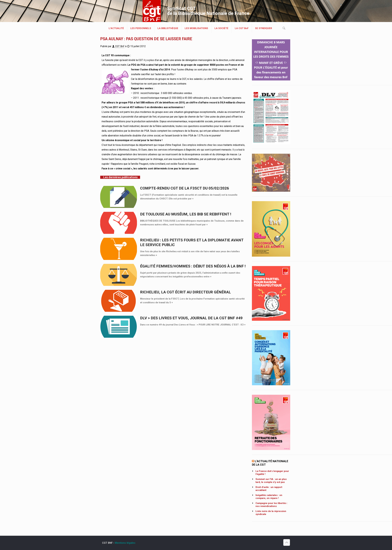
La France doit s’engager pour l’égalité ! (272, 473)
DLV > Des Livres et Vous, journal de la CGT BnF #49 (191, 318)
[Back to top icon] (287, 542)
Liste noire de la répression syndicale (271, 513)
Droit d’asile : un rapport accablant (269, 489)
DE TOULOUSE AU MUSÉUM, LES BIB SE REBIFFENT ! (186, 214)
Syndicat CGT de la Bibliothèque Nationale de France (208, 11)
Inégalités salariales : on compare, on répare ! (269, 497)
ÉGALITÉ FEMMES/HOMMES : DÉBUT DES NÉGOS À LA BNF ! (193, 266)
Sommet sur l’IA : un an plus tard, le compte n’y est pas (271, 481)
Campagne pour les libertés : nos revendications (272, 505)
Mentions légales (125, 543)
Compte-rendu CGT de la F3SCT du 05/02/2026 (185, 188)
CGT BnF (120, 46)
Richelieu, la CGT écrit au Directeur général (185, 292)
